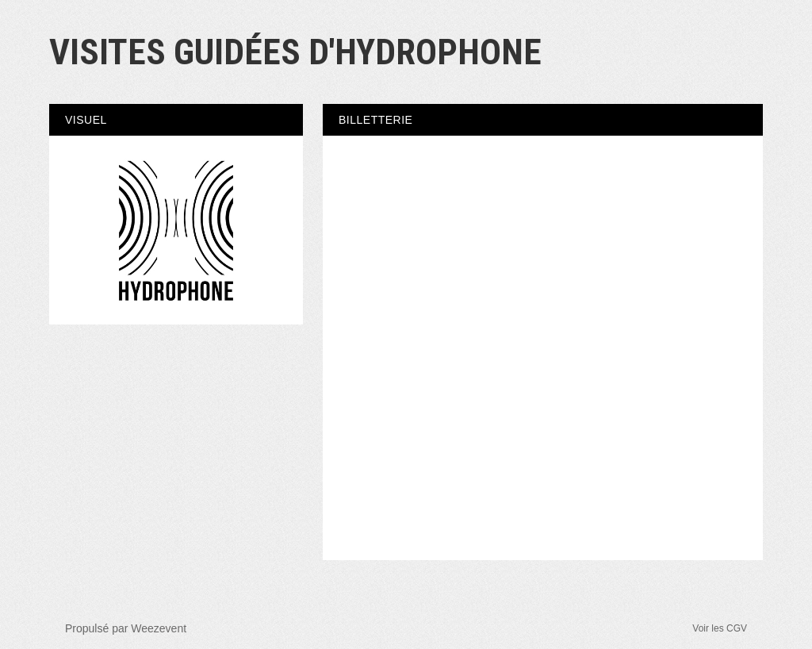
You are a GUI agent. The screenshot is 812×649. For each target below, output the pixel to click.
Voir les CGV (720, 628)
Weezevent (159, 628)
